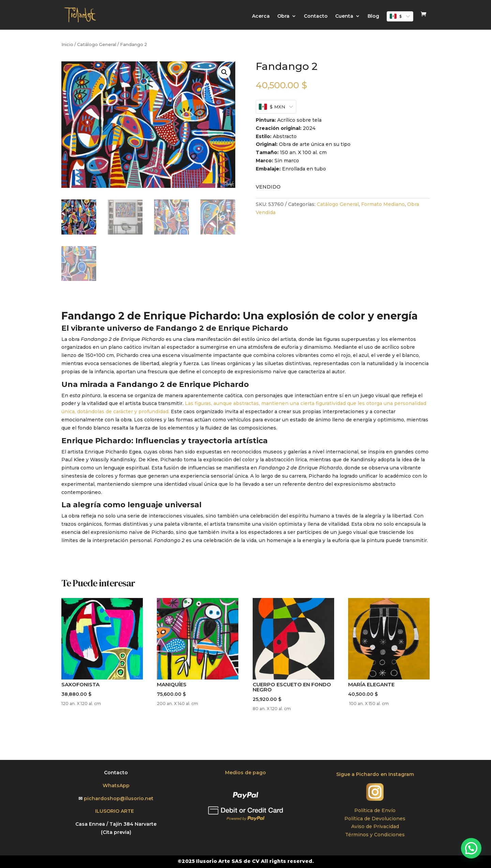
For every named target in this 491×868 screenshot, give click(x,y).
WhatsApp (116, 785)
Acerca (261, 16)
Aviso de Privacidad (375, 826)
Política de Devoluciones (375, 819)
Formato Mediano (383, 204)
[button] (224, 72)
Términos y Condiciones (375, 835)
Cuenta (344, 16)
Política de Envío (375, 810)
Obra (283, 16)
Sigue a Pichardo (358, 774)
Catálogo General (97, 44)
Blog (373, 16)
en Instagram (397, 774)
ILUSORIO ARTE (116, 811)
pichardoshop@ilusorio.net (119, 798)
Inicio (67, 44)
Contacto (316, 16)
